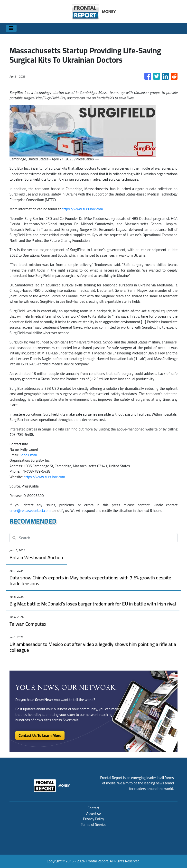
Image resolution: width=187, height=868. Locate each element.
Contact (94, 808)
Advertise (93, 814)
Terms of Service (93, 824)
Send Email (28, 455)
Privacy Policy (93, 819)
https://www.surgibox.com (82, 209)
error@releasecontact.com (30, 511)
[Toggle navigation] (11, 28)
